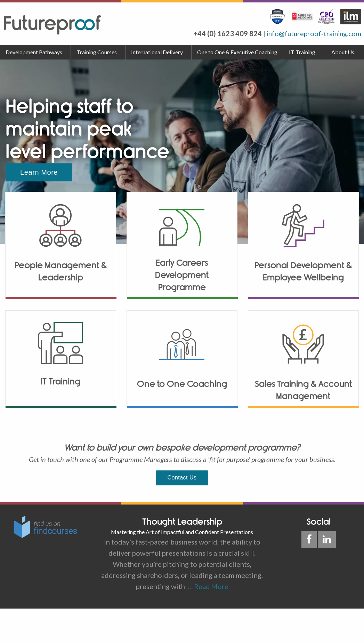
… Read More (207, 586)
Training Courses (97, 52)
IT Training (302, 52)
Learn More (39, 172)
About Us (343, 52)
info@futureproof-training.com (312, 33)
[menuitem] (35, 52)
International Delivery (157, 52)
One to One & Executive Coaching (237, 52)
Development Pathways (34, 52)
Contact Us (182, 478)
